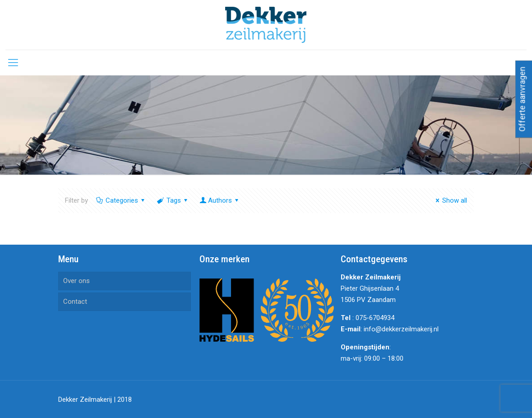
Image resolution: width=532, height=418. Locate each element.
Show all (450, 200)
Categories (121, 200)
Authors (220, 200)
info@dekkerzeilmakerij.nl (401, 329)
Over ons (76, 281)
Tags (173, 200)
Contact (75, 302)
